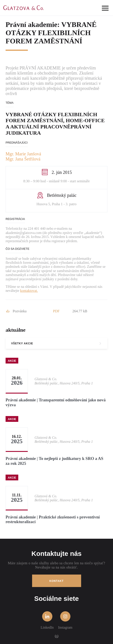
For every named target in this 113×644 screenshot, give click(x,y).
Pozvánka (16, 311)
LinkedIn (47, 620)
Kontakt (57, 581)
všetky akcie (22, 343)
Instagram (65, 620)
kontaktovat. (29, 291)
